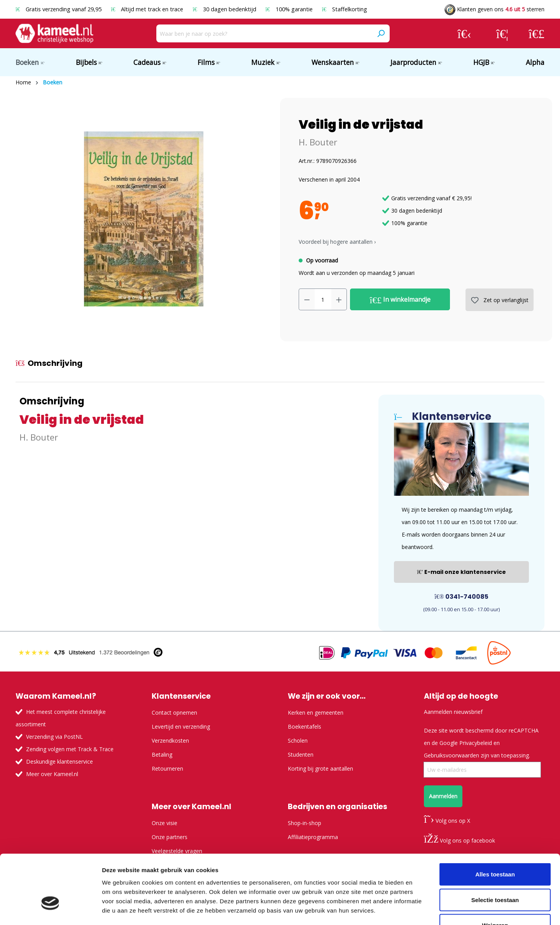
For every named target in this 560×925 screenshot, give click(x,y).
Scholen (298, 741)
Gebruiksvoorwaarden (451, 755)
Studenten (301, 755)
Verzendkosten (170, 741)
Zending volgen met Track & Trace (70, 749)
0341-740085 (461, 597)
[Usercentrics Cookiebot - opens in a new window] (50, 910)
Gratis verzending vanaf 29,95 (59, 9)
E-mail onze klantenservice (461, 572)
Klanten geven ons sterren (494, 9)
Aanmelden (443, 796)
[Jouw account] (464, 33)
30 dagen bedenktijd (225, 9)
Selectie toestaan (495, 849)
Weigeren (495, 874)
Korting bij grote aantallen (320, 769)
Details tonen (420, 910)
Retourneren (167, 769)
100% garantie (290, 9)
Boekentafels (304, 727)
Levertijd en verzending (181, 727)
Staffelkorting (345, 9)
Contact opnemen (174, 713)
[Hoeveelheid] (323, 299)
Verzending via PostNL (54, 737)
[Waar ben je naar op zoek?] (264, 33)
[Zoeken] (381, 33)
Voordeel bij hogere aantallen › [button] (337, 242)
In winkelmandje (400, 300)
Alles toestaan (495, 823)
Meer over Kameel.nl (52, 774)
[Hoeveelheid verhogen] (339, 299)
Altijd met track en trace (148, 9)
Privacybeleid (476, 743)
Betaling (162, 755)
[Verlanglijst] (502, 33)
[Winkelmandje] (536, 33)
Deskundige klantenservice (59, 762)
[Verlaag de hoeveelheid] (307, 299)
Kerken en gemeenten (316, 713)
